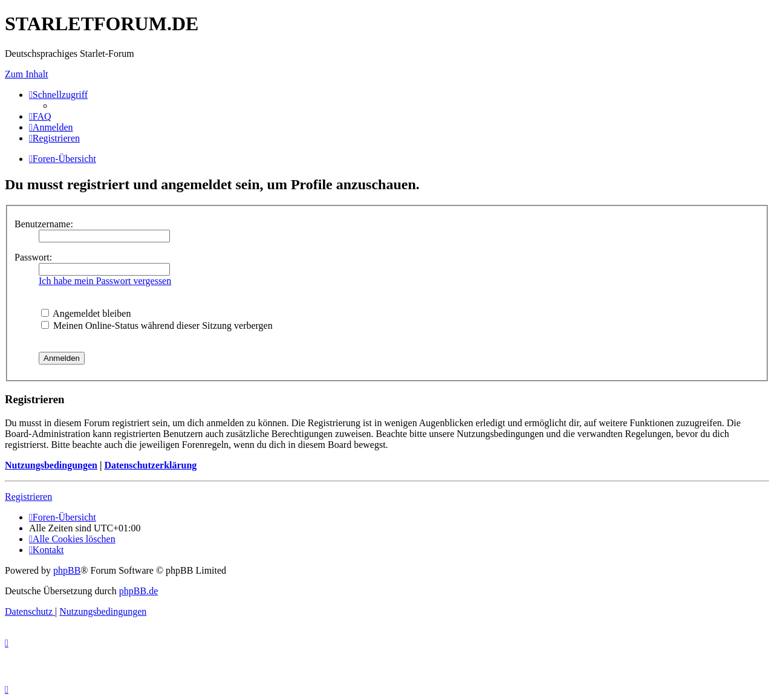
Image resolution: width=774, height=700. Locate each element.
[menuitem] (40, 116)
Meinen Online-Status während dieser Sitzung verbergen (157, 326)
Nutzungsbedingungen (51, 465)
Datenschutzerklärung (150, 465)
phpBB (67, 570)
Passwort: (33, 257)
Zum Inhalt (27, 74)
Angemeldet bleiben (86, 313)
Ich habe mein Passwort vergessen (105, 281)
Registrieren (28, 497)
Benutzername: (44, 224)
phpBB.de (138, 591)
